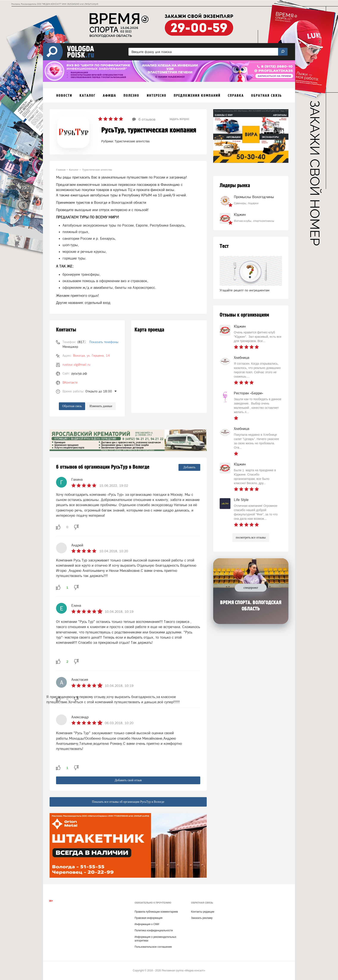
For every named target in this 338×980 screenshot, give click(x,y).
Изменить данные (101, 406)
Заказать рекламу (202, 918)
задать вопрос (179, 119)
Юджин (240, 215)
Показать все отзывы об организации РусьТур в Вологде (128, 802)
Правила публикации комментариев (156, 912)
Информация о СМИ (147, 924)
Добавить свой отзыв (128, 780)
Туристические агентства (132, 141)
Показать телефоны (104, 342)
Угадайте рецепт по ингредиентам (245, 290)
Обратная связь (72, 406)
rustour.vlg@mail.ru (76, 365)
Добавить (189, 467)
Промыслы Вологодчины (254, 197)
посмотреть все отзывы (251, 537)
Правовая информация (148, 918)
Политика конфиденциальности (154, 930)
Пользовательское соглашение (153, 947)
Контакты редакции (203, 912)
